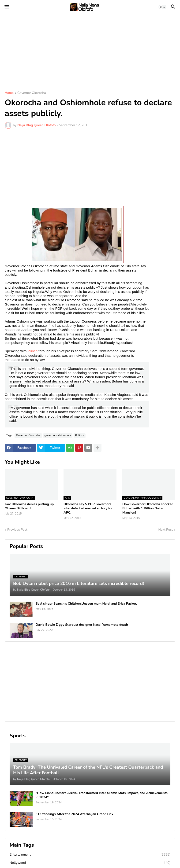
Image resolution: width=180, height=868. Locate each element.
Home (9, 93)
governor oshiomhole (58, 435)
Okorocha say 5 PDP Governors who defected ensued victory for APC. (88, 508)
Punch (33, 351)
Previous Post (17, 530)
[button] (6, 7)
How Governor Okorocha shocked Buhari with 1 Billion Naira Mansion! (148, 508)
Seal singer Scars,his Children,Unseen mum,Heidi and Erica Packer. (86, 604)
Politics (80, 435)
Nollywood (90, 863)
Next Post (165, 530)
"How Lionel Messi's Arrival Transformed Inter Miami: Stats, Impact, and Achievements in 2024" (102, 795)
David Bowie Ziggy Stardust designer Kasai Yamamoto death (82, 625)
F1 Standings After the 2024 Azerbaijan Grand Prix (74, 814)
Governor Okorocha (32, 93)
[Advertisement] (90, 49)
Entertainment (90, 855)
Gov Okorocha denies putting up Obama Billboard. (29, 506)
